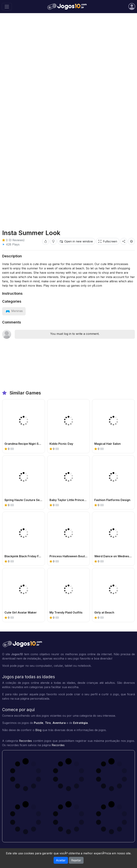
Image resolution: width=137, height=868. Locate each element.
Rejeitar (76, 860)
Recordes (25, 741)
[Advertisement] (68, 44)
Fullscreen (108, 241)
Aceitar (61, 860)
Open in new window (76, 241)
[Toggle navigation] (7, 7)
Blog (38, 730)
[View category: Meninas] (14, 311)
